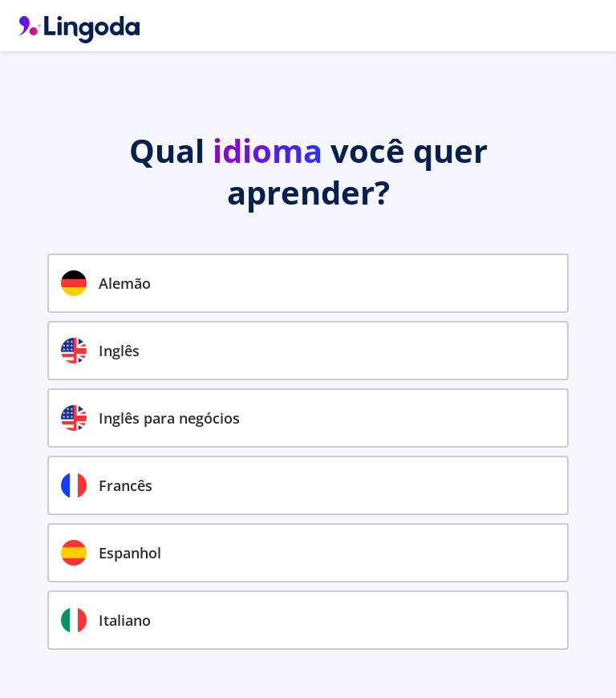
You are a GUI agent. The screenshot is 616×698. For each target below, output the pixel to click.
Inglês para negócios (150, 418)
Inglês (100, 351)
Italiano (106, 620)
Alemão (106, 283)
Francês (107, 485)
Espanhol (111, 553)
